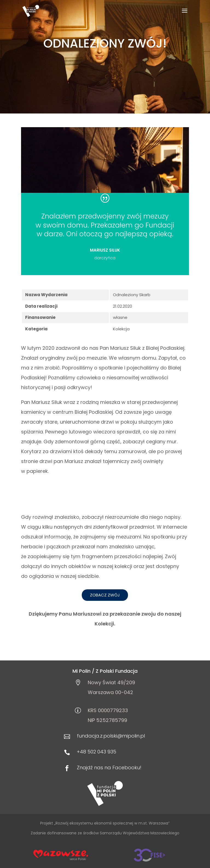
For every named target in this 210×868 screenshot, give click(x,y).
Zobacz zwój (105, 595)
